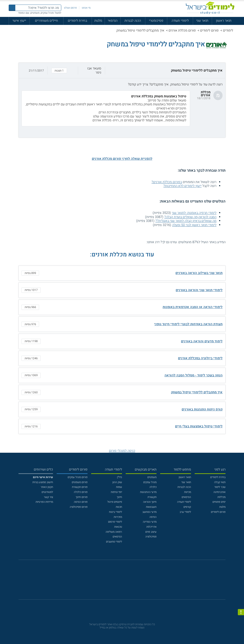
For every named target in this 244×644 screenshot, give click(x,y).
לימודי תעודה (180, 21)
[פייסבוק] (119, 582)
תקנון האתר (47, 487)
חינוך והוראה (150, 502)
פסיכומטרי (156, 21)
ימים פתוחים (219, 502)
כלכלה (153, 487)
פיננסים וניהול (115, 502)
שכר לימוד (220, 487)
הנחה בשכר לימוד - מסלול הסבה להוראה (194, 375)
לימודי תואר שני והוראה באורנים (199, 290)
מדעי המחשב (149, 512)
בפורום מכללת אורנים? (167, 182)
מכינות (188, 492)
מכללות (221, 497)
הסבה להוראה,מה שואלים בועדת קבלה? (190, 217)
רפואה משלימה (114, 532)
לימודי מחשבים (114, 542)
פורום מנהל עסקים (78, 477)
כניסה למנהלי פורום (122, 451)
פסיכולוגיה (151, 537)
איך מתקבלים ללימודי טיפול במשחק (197, 392)
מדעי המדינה (150, 522)
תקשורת (152, 497)
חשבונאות (151, 507)
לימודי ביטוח (115, 512)
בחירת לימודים (77, 21)
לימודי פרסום (115, 522)
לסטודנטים (47, 492)
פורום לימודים (209, 31)
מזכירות (118, 517)
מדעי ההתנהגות (148, 492)
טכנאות (118, 527)
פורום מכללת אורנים (182, 31)
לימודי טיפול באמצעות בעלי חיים (199, 426)
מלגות (98, 21)
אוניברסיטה (219, 492)
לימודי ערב (185, 512)
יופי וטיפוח (116, 492)
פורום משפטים (80, 482)
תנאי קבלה (220, 482)
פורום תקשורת (80, 487)
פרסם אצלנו (70, 8)
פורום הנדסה (81, 502)
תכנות (119, 507)
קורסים (187, 507)
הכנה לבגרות (133, 21)
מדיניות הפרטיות (44, 502)
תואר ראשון (224, 21)
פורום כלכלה (81, 492)
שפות (119, 487)
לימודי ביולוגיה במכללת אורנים (200, 358)
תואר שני (202, 21)
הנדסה (153, 517)
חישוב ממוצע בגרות (43, 482)
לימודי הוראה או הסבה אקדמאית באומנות (193, 307)
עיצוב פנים (151, 532)
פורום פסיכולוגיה (79, 507)
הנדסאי (113, 21)
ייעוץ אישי (19, 21)
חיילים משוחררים (46, 21)
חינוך (119, 497)
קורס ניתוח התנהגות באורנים (202, 409)
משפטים (152, 477)
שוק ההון (117, 482)
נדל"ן (119, 477)
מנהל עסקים (150, 482)
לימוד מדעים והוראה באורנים (202, 341)
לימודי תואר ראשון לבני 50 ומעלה (194, 225)
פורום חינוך (82, 497)
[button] (122, 71)
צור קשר (48, 497)
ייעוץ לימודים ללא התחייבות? (182, 186)
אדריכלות (151, 527)
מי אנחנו (86, 8)
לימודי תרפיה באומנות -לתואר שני (194, 213)
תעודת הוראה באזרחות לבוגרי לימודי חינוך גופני (188, 324)
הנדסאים (186, 497)
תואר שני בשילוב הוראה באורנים (199, 273)
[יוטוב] (127, 582)
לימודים (228, 31)
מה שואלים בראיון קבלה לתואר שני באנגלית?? (186, 221)
